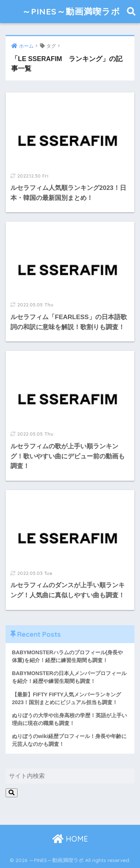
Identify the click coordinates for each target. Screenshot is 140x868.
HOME (70, 839)
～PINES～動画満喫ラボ (71, 11)
